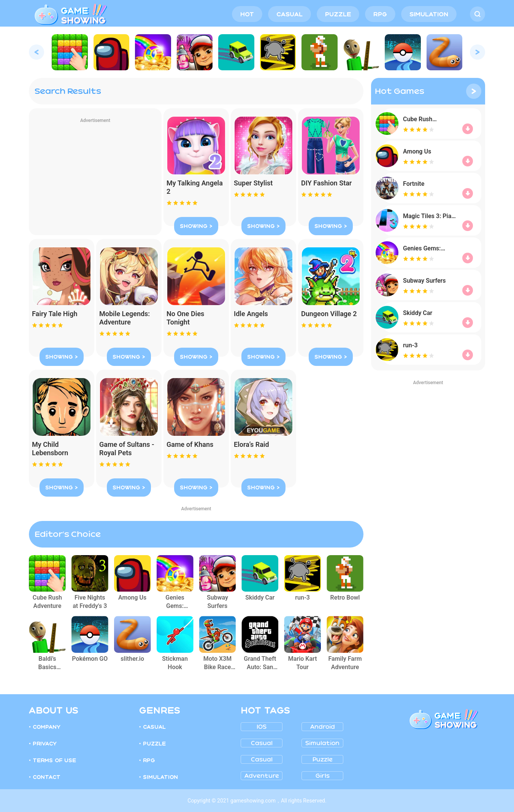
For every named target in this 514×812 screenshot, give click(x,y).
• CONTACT (45, 777)
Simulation (322, 743)
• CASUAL (152, 727)
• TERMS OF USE (52, 760)
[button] (36, 52)
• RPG (147, 760)
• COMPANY (45, 727)
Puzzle (323, 760)
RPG (380, 14)
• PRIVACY (43, 744)
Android (323, 727)
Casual (262, 743)
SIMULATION (429, 14)
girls (323, 776)
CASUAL (290, 14)
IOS (262, 727)
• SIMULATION (159, 777)
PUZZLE (338, 14)
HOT (247, 14)
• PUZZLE (152, 744)
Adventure (262, 776)
